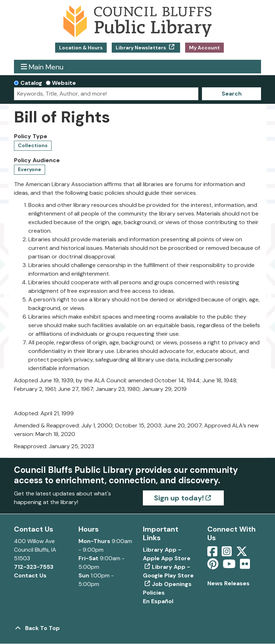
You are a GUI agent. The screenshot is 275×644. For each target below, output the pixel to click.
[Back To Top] (137, 628)
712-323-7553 (34, 567)
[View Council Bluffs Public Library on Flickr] (245, 566)
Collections (33, 145)
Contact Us (30, 575)
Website (64, 83)
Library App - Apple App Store (167, 554)
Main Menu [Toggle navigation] (42, 67)
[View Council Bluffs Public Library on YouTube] (230, 566)
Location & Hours (81, 48)
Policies (154, 593)
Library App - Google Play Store (168, 571)
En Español (158, 601)
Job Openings (172, 584)
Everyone (30, 169)
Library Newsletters (141, 48)
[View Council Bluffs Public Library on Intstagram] (227, 554)
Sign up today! (179, 498)
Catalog (31, 83)
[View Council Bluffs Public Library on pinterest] (214, 566)
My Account (204, 48)
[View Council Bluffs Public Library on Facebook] (213, 554)
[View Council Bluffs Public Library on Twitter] (242, 554)
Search (232, 94)
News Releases (228, 583)
